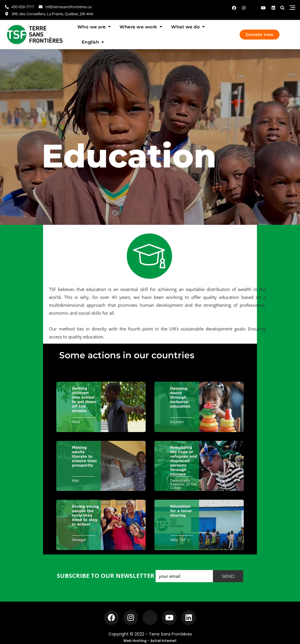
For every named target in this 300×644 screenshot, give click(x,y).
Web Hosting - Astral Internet (150, 641)
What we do (185, 27)
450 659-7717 (19, 7)
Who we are (92, 27)
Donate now (260, 35)
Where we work (138, 27)
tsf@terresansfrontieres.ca (65, 7)
